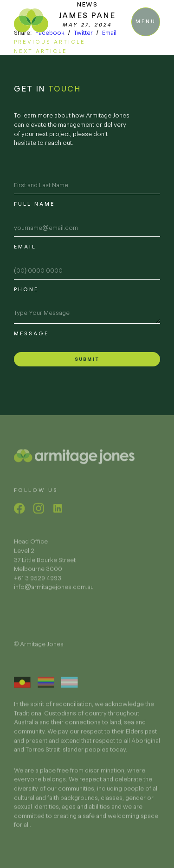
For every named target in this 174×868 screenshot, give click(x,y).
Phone (26, 289)
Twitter (83, 33)
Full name (34, 204)
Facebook (50, 33)
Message (31, 333)
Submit (87, 359)
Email (109, 33)
